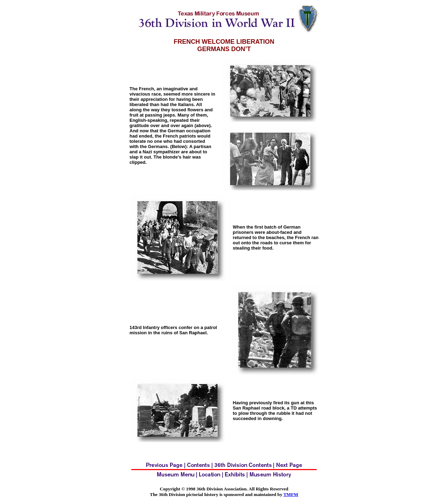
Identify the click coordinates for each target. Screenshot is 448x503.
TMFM (291, 494)
